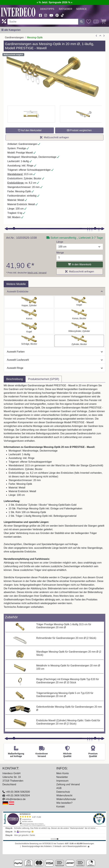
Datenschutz (63, 792)
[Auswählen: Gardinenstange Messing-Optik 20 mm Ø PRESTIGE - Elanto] (79, 328)
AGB (59, 788)
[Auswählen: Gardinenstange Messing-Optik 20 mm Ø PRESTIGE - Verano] (29, 341)
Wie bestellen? (64, 803)
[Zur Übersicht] (100, 36)
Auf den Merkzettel (30, 130)
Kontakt (60, 807)
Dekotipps (47, 9)
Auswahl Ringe (55, 368)
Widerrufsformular (66, 799)
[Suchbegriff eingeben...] (43, 22)
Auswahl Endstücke (55, 292)
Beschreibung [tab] (15, 379)
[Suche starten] (81, 22)
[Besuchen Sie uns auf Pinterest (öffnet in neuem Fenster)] (57, 15)
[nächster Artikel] (104, 36)
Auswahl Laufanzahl (55, 360)
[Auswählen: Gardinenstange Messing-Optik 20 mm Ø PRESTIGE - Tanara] (79, 315)
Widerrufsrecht (64, 795)
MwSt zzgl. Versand (37, 273)
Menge (60, 253)
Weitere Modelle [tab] (16, 284)
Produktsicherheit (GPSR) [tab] (44, 379)
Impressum (62, 781)
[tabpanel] (54, 498)
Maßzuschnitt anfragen (54, 137)
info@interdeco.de (16, 799)
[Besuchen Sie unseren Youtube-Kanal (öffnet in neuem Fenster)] (51, 15)
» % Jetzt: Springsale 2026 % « (54, 2)
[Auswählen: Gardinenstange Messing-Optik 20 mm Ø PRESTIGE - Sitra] (29, 315)
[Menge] (80, 257)
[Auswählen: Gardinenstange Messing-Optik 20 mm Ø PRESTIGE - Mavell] (79, 341)
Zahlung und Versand (68, 784)
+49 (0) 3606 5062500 (18, 792)
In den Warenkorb (80, 264)
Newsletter (62, 777)
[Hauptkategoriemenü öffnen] (11, 30)
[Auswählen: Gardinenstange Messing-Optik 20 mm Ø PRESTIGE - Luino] (29, 328)
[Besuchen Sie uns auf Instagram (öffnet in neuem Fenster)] (46, 15)
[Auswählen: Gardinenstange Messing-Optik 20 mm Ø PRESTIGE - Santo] (29, 302)
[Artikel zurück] (96, 36)
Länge (60, 242)
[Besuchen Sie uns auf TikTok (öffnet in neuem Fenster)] (62, 15)
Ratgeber (66, 9)
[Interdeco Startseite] (18, 12)
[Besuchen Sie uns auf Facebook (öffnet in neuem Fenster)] (41, 15)
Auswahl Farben (55, 352)
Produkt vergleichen (79, 130)
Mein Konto (63, 773)
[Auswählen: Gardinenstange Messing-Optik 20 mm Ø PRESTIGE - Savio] (79, 302)
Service (82, 9)
